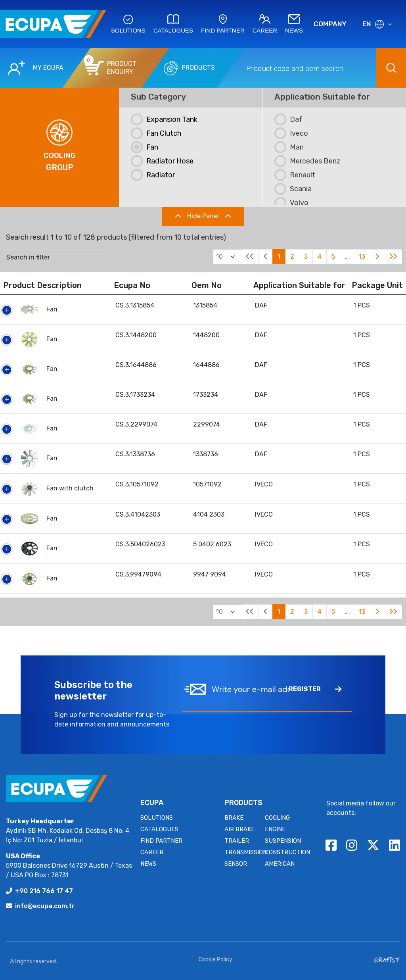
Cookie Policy (215, 960)
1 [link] (279, 257)
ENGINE (275, 829)
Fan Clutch (156, 133)
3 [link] (306, 257)
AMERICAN (280, 864)
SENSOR (236, 864)
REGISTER (315, 689)
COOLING (277, 818)
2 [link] (292, 257)
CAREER (152, 852)
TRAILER (237, 841)
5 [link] (333, 257)
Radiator (153, 175)
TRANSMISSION (246, 852)
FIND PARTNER (161, 841)
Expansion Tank (164, 119)
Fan (145, 147)
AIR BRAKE (239, 829)
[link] (377, 257)
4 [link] (320, 257)
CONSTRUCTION (287, 852)
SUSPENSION (283, 841)
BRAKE (234, 818)
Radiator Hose (162, 161)
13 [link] (362, 257)
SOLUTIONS (157, 818)
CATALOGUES (159, 829)
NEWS (148, 864)
